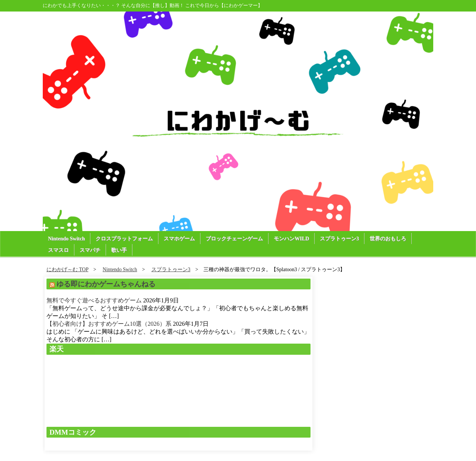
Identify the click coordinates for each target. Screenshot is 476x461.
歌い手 (119, 250)
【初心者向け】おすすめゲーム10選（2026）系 (109, 324)
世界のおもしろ (388, 239)
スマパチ (90, 250)
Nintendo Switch (66, 239)
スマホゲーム (179, 239)
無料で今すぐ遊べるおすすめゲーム (94, 300)
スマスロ (58, 250)
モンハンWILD (291, 239)
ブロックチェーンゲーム (234, 239)
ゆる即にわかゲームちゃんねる (106, 284)
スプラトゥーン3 (339, 239)
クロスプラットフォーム (124, 239)
